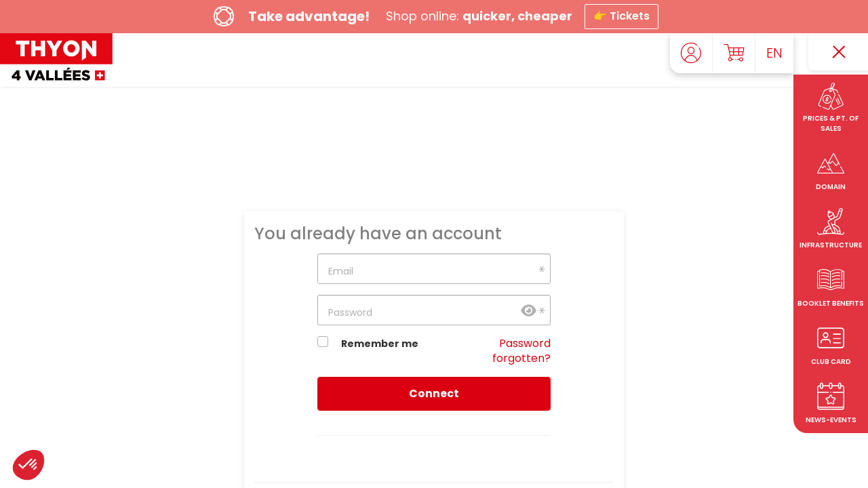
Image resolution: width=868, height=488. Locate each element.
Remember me (380, 344)
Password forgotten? (521, 351)
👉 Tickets (622, 16)
